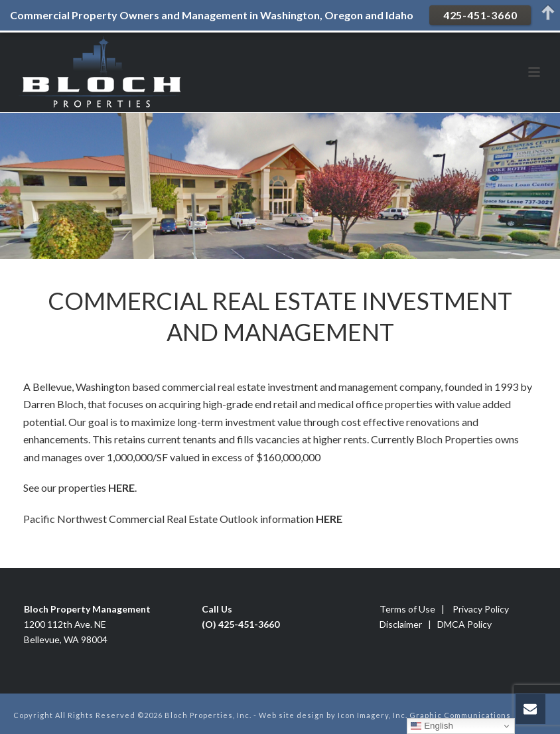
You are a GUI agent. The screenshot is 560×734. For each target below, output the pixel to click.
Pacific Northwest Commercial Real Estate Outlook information (170, 519)
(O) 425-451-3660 (241, 624)
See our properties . (80, 487)
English (432, 726)
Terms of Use (407, 609)
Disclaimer (401, 624)
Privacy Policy (481, 609)
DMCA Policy (464, 624)
